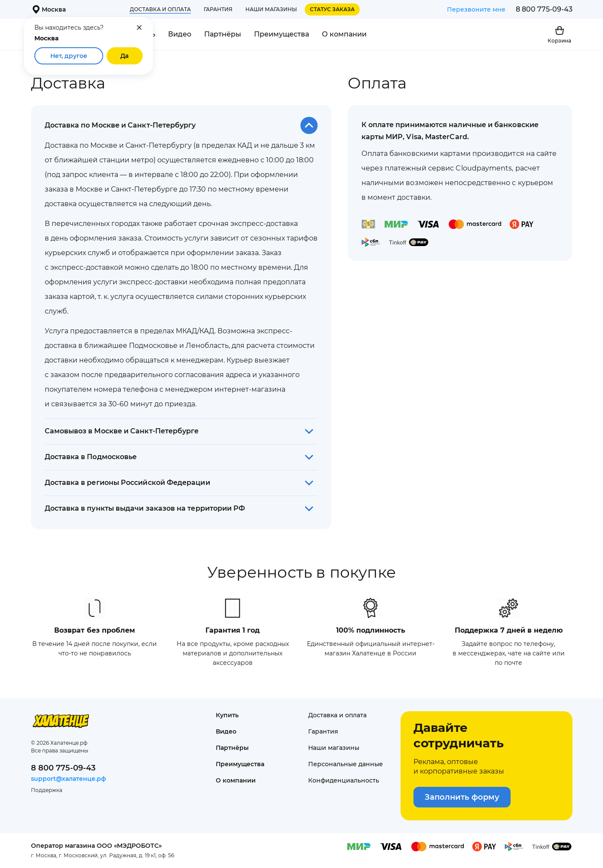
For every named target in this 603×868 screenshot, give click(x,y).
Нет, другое (69, 56)
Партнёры (223, 34)
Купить (227, 715)
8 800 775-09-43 (544, 9)
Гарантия (218, 9)
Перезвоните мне (476, 9)
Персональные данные (346, 764)
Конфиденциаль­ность (344, 780)
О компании (344, 34)
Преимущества (282, 34)
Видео (180, 34)
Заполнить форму (462, 797)
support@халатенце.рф (69, 779)
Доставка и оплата (160, 9)
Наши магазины (271, 9)
